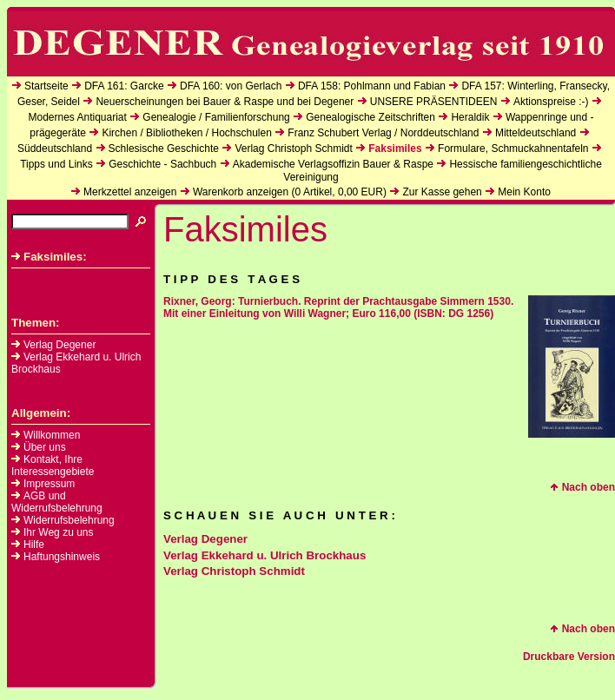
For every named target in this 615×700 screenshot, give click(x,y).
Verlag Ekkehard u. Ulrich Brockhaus (265, 555)
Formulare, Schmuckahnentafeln (513, 149)
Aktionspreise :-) (551, 102)
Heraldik (470, 117)
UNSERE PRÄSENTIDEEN (434, 102)
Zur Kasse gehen (442, 192)
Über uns (45, 447)
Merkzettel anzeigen (130, 192)
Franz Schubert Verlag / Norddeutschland (383, 133)
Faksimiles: (49, 257)
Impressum (49, 484)
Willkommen (52, 435)
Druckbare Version (569, 657)
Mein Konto (524, 192)
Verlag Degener (53, 345)
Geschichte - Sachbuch (162, 164)
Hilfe (34, 545)
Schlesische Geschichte (164, 149)
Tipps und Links (56, 164)
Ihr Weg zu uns (58, 532)
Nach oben (582, 487)
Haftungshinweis (62, 557)
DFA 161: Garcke (124, 86)
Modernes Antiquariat (77, 117)
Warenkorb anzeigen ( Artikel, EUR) (290, 192)
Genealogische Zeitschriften (370, 117)
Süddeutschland (55, 149)
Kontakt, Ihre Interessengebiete (53, 466)
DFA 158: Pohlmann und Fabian (372, 86)
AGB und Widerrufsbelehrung (57, 502)
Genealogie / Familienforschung (216, 117)
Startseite (46, 86)
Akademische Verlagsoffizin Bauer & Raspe (333, 164)
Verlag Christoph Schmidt (293, 149)
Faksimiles (395, 149)
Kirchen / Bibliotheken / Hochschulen (186, 133)
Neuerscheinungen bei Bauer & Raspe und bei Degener (225, 102)
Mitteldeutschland (536, 133)
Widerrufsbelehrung (69, 520)
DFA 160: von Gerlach (231, 86)
